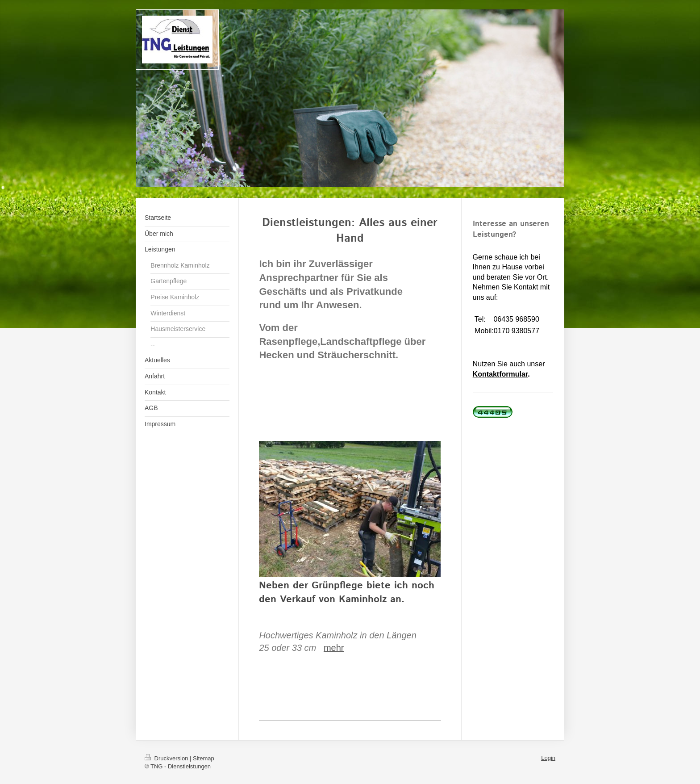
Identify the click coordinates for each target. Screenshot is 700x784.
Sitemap (204, 758)
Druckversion (167, 758)
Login (548, 758)
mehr (334, 648)
